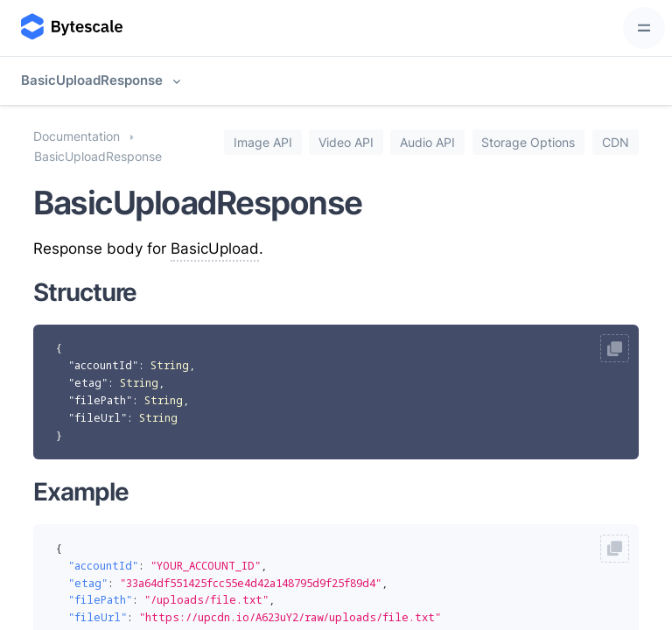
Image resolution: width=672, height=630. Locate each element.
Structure (85, 292)
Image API (263, 142)
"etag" (88, 383)
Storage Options (528, 142)
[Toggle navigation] (644, 28)
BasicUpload (215, 248)
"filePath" (100, 400)
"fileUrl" (98, 418)
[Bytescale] (70, 28)
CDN (616, 142)
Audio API (427, 142)
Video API (346, 142)
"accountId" (103, 365)
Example (80, 492)
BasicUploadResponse (92, 80)
